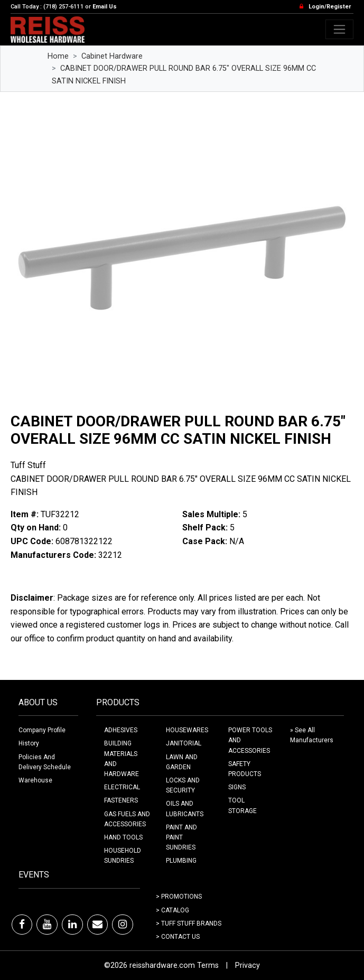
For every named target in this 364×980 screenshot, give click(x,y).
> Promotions (179, 897)
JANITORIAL (184, 743)
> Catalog (172, 910)
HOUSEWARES (187, 730)
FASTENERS (121, 800)
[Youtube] (47, 925)
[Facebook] (22, 925)
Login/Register (330, 7)
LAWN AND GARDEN (182, 762)
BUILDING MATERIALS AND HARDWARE (122, 759)
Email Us (105, 7)
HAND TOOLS (123, 837)
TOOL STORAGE (242, 805)
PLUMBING (181, 861)
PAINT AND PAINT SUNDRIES (181, 837)
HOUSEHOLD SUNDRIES (123, 856)
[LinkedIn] (72, 925)
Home (58, 56)
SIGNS (237, 787)
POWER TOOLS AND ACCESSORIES (250, 740)
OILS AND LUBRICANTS (185, 809)
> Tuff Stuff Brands (189, 923)
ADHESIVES (121, 730)
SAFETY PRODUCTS (245, 769)
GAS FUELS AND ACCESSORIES (127, 819)
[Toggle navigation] (339, 29)
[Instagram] (123, 925)
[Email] (97, 925)
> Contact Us (178, 937)
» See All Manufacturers (312, 735)
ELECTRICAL (122, 787)
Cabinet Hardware (112, 56)
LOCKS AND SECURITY (183, 785)
